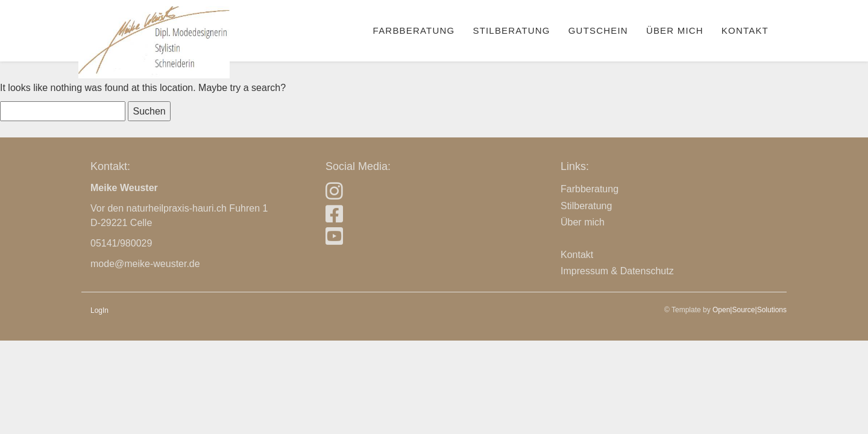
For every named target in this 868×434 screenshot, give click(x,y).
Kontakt (745, 30)
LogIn (99, 310)
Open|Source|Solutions (750, 310)
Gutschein (598, 30)
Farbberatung (414, 30)
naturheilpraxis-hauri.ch (177, 208)
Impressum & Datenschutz (617, 271)
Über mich (675, 30)
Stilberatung (511, 30)
